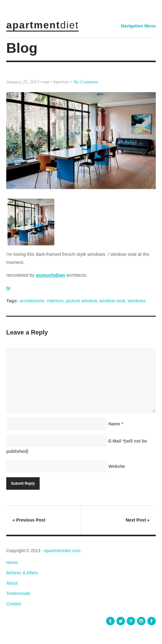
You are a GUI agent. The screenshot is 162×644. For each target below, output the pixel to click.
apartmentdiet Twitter (121, 621)
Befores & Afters (22, 573)
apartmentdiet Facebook (152, 621)
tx (8, 288)
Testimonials (18, 593)
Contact (14, 604)
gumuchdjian (50, 275)
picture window (81, 301)
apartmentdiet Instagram (141, 621)
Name (116, 424)
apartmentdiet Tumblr (110, 621)
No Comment (86, 82)
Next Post (138, 520)
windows (137, 301)
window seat (112, 301)
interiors (55, 301)
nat (46, 82)
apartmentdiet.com (62, 551)
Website (117, 466)
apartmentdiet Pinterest (131, 621)
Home (12, 562)
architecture (32, 301)
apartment (42, 25)
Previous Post (29, 520)
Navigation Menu (138, 26)
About (12, 583)
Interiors (61, 82)
